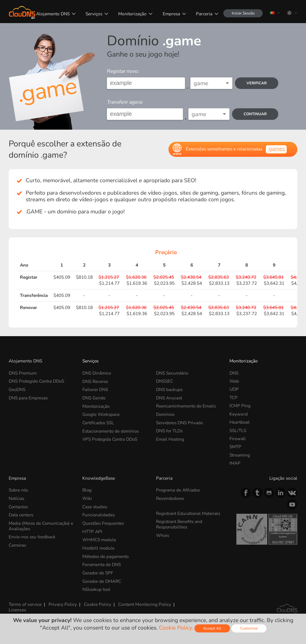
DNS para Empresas (28, 398)
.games (276, 149)
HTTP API (92, 531)
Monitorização (132, 14)
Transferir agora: (125, 102)
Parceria (204, 14)
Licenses (17, 609)
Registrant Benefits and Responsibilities (179, 524)
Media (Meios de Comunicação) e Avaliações (41, 525)
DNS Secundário (172, 373)
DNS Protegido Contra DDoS (37, 381)
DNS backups (169, 389)
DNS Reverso (95, 381)
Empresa (170, 14)
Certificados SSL (98, 422)
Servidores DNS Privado (180, 422)
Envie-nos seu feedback (32, 536)
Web (234, 381)
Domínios (166, 414)
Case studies (95, 506)
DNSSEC (165, 381)
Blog (87, 490)
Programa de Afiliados (179, 490)
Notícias (17, 498)
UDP (234, 389)
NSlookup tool (97, 588)
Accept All (212, 628)
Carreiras (18, 545)
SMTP (235, 447)
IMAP (235, 463)
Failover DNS (95, 389)
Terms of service (25, 603)
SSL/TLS (238, 430)
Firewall (238, 439)
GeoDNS (17, 389)
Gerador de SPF (98, 572)
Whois (163, 535)
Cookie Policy (97, 603)
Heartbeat (239, 422)
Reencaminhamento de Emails (186, 406)
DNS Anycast (169, 398)
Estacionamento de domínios (111, 430)
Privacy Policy (62, 603)
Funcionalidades (99, 514)
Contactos (18, 506)
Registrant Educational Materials (189, 513)
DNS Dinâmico (97, 373)
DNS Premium (23, 373)
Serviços (93, 14)
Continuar (255, 114)
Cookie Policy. (176, 628)
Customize (249, 628)
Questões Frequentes (103, 523)
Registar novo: (123, 71)
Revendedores (170, 498)
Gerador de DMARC (102, 580)
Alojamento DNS (52, 14)
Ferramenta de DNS (102, 564)
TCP (233, 398)
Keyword (239, 414)
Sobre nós (19, 490)
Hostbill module (99, 547)
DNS (234, 373)
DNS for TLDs (170, 430)
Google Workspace (102, 414)
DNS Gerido (94, 398)
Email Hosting (170, 439)
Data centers (21, 514)
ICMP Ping (240, 406)
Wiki (87, 498)
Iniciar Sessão (243, 13)
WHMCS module (99, 539)
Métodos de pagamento (106, 556)
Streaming (240, 455)
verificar (256, 83)
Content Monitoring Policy (144, 603)
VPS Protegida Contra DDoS (111, 439)
